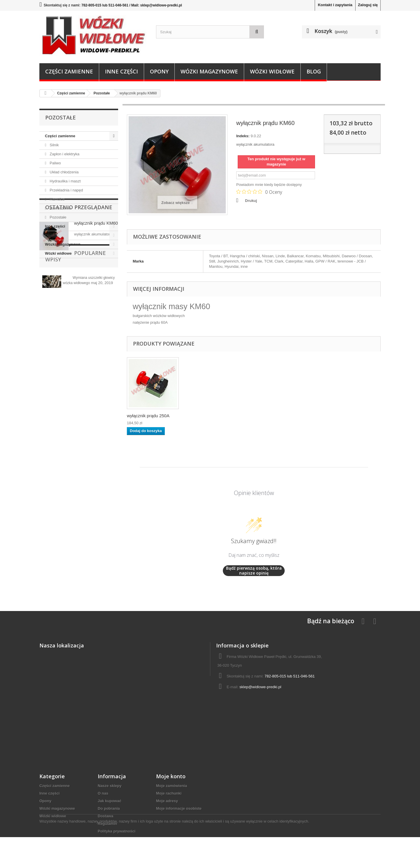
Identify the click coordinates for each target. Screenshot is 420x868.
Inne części (121, 71)
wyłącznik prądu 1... (146, 416)
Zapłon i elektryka (64, 154)
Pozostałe (58, 217)
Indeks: (243, 136)
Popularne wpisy (70, 336)
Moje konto (171, 776)
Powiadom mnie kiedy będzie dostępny (269, 185)
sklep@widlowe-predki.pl (260, 687)
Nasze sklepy (110, 786)
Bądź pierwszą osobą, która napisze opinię (254, 571)
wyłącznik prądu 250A (206, 416)
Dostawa (105, 816)
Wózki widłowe (272, 71)
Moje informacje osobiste (179, 808)
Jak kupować (110, 801)
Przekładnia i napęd (66, 190)
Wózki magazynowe (209, 71)
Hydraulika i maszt (65, 181)
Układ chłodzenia (64, 172)
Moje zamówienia (171, 786)
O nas (103, 793)
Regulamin (107, 824)
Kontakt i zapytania (335, 5)
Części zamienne (69, 71)
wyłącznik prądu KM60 (96, 292)
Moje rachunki (169, 793)
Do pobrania (109, 808)
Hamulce (57, 199)
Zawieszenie (60, 208)
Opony (159, 71)
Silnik (54, 145)
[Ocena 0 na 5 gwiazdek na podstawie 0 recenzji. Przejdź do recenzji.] (259, 192)
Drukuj (251, 201)
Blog (314, 71)
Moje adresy (167, 801)
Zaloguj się (368, 5)
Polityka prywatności (117, 831)
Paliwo (55, 163)
